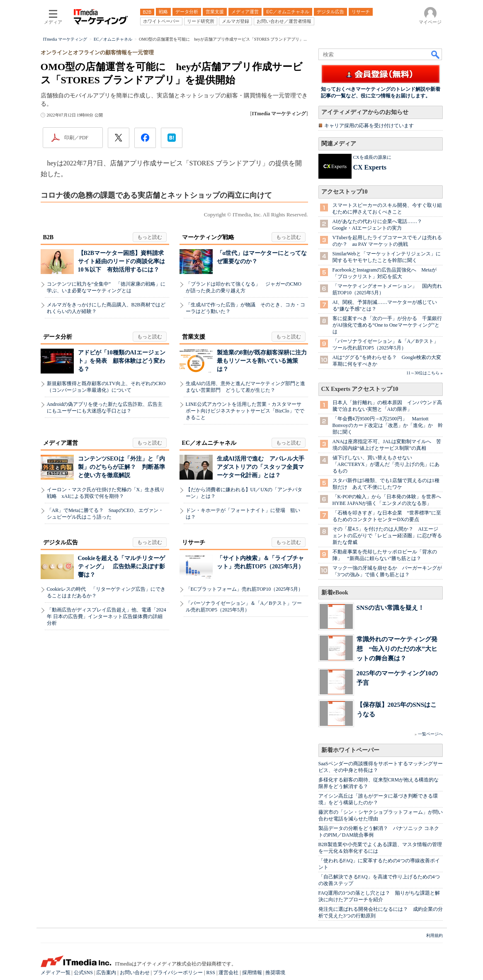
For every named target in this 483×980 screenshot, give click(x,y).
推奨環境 (275, 973)
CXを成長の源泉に (372, 157)
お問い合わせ (135, 973)
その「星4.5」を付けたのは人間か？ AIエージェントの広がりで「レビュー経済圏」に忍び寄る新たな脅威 (387, 536)
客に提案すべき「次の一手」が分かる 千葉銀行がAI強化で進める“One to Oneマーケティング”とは (387, 325)
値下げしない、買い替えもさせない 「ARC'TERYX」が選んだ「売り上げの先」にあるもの (386, 464)
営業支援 (194, 337)
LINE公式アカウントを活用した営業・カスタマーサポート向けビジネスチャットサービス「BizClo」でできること (245, 411)
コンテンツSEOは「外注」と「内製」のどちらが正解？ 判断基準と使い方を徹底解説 (121, 467)
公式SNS (83, 973)
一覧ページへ (430, 734)
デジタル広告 (61, 542)
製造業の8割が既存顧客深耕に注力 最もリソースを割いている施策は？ (265, 361)
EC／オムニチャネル (209, 443)
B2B (49, 237)
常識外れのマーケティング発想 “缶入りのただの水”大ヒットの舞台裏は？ (397, 649)
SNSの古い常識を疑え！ (390, 608)
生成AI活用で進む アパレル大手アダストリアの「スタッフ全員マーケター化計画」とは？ (261, 467)
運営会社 (228, 973)
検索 (436, 54)
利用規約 (434, 935)
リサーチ (194, 542)
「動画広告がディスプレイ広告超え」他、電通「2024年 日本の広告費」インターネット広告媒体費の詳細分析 (107, 616)
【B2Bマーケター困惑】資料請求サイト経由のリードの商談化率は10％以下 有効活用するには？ (121, 261)
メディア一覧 (56, 973)
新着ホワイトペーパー (350, 750)
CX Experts (370, 167)
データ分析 (58, 337)
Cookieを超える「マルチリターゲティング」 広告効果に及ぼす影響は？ (121, 566)
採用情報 (252, 973)
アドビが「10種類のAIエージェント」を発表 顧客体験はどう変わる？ (122, 361)
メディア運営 (61, 443)
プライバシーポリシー (178, 973)
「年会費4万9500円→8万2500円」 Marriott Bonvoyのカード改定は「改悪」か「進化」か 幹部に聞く (388, 425)
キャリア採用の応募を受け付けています (369, 126)
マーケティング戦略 (208, 237)
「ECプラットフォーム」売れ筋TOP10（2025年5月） (245, 589)
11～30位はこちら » (424, 373)
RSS (211, 973)
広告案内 (106, 973)
